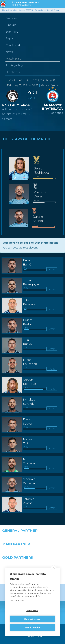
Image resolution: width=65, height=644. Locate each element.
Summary (12, 32)
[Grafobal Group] (49, 567)
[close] (53, 568)
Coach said (13, 45)
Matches (13, 10)
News (9, 52)
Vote (52, 269)
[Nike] (32, 540)
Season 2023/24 (26, 10)
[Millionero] (49, 553)
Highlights (13, 72)
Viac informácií (17, 600)
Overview (11, 18)
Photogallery (14, 65)
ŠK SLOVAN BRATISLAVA (26, 4)
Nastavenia (32, 611)
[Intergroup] (16, 567)
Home (5, 10)
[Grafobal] (16, 553)
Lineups (11, 25)
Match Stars (13, 59)
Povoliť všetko (32, 627)
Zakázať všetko (32, 619)
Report (10, 38)
